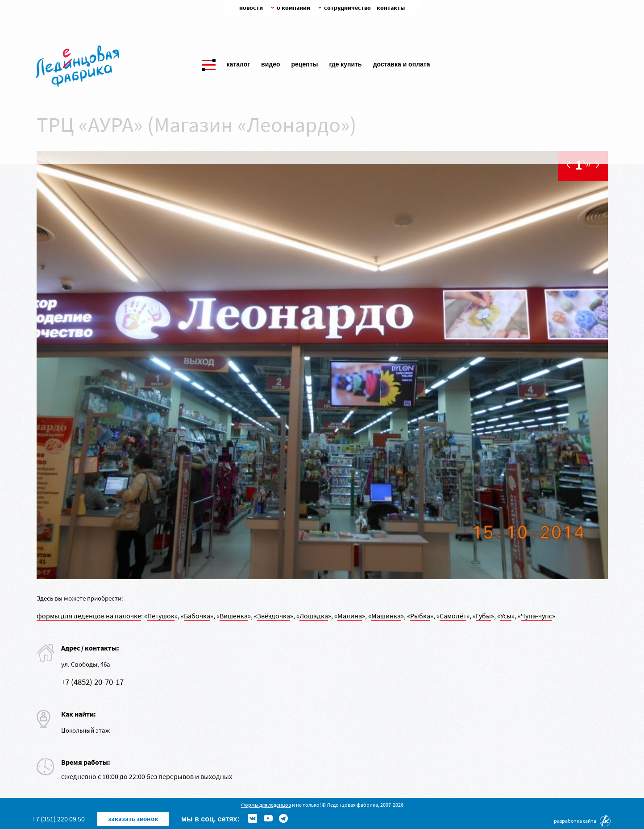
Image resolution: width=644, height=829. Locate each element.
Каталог (239, 63)
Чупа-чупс (536, 616)
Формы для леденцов (266, 805)
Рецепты (304, 63)
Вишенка (234, 616)
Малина (350, 616)
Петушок (161, 616)
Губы (483, 616)
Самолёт (453, 616)
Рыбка (420, 616)
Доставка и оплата (402, 63)
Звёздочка (274, 616)
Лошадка (314, 616)
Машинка (386, 616)
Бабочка (197, 616)
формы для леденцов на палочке (89, 616)
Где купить (345, 63)
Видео (270, 63)
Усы (506, 616)
